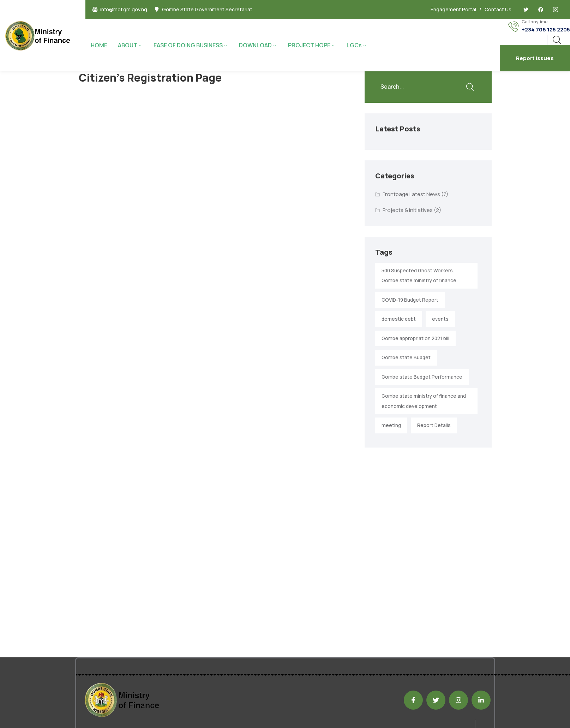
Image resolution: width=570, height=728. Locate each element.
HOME (99, 45)
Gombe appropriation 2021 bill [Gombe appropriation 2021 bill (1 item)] (415, 338)
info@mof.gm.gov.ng (124, 10)
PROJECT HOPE (309, 45)
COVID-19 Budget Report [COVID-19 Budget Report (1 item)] (410, 300)
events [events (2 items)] (440, 319)
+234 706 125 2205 (546, 30)
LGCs (354, 45)
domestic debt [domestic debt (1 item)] (399, 319)
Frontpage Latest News (411, 194)
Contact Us (498, 9)
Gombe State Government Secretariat (207, 10)
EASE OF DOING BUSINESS (188, 45)
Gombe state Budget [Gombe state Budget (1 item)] (406, 357)
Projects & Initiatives (408, 210)
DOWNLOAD (255, 45)
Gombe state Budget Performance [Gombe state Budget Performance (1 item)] (422, 377)
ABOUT (128, 45)
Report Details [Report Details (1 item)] (434, 425)
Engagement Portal (453, 9)
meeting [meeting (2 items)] (391, 425)
